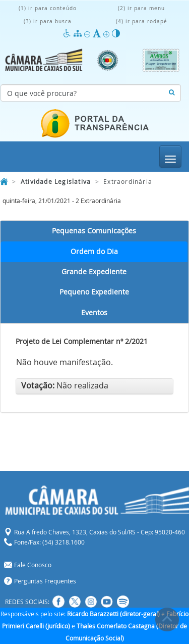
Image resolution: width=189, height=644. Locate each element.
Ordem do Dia (94, 252)
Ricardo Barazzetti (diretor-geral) (113, 614)
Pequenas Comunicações (94, 231)
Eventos (94, 313)
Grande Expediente (94, 272)
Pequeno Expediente (94, 292)
